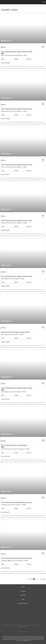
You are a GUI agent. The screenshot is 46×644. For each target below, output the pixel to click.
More (44, 2)
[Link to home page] (2, 2)
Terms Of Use (7, 625)
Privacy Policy (18, 625)
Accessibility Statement (31, 625)
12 (41, 579)
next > (44, 579)
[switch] (43, 46)
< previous (30, 579)
